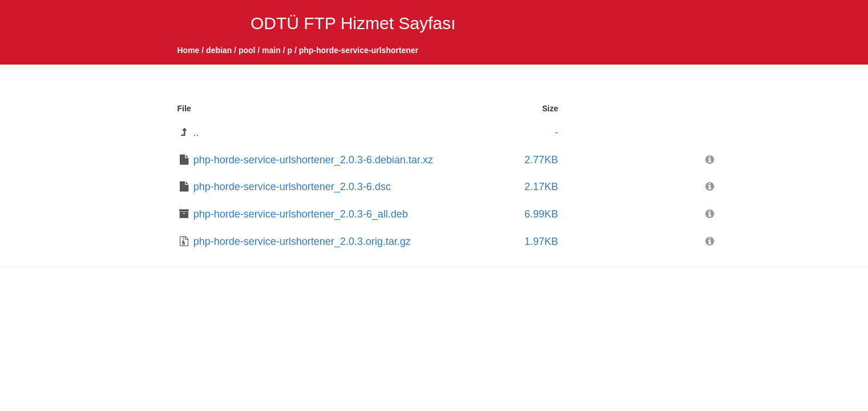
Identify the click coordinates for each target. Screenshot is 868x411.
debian (219, 50)
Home (189, 50)
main (271, 50)
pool (247, 50)
